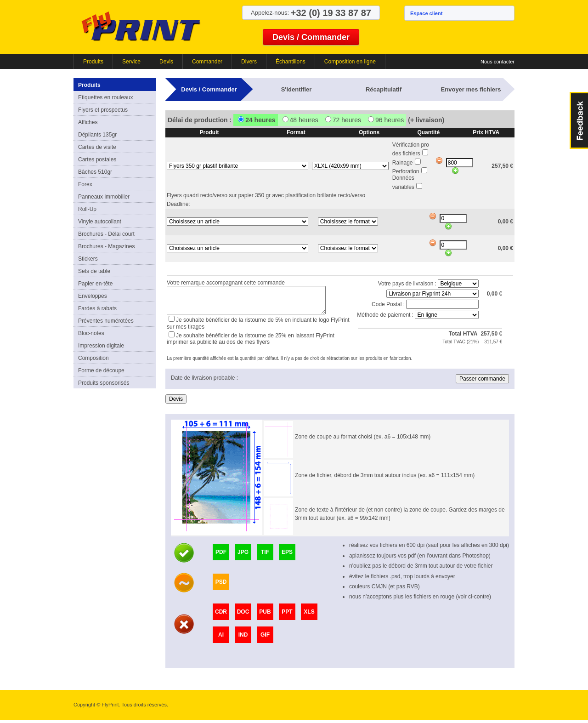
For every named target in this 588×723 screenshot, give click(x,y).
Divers (249, 62)
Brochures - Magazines (106, 246)
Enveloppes (93, 296)
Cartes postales (97, 159)
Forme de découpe (101, 370)
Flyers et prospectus (103, 110)
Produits (93, 62)
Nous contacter (498, 62)
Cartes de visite (97, 147)
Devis (166, 62)
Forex (85, 184)
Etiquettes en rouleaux (105, 97)
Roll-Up (87, 209)
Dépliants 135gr (97, 135)
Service (131, 62)
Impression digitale (101, 346)
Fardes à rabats (97, 308)
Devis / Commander (311, 37)
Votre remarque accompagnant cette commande (226, 281)
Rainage (403, 163)
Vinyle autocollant (100, 222)
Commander (207, 62)
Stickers (88, 259)
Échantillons (291, 62)
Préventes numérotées (106, 321)
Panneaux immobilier (104, 197)
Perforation (406, 171)
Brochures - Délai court (106, 234)
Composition (93, 358)
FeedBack (579, 120)
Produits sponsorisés (104, 383)
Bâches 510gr (95, 172)
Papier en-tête (95, 284)
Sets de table (94, 271)
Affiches (88, 122)
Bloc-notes (91, 333)
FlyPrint (141, 26)
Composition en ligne (350, 62)
